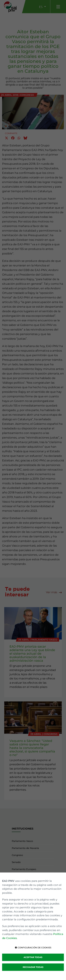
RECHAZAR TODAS (33, 967)
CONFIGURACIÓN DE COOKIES (33, 948)
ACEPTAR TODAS (33, 957)
